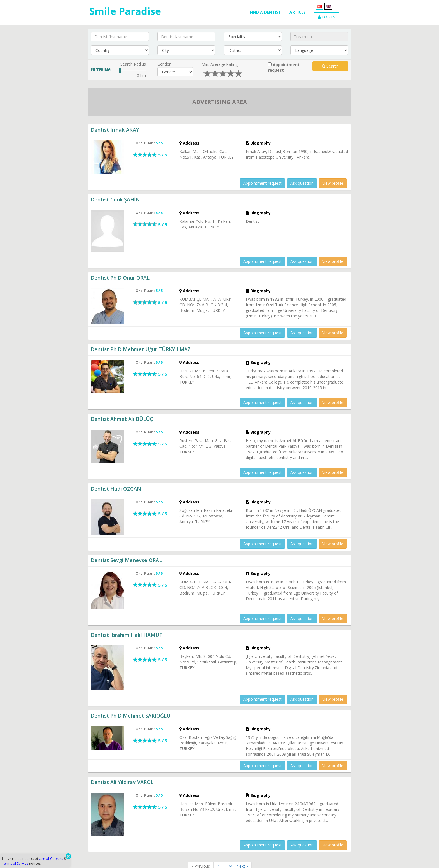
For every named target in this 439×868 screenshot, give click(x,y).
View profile (333, 183)
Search (330, 66)
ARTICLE (298, 12)
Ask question (302, 183)
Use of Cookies (51, 859)
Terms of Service (15, 863)
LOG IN (327, 17)
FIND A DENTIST (266, 12)
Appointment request (284, 67)
